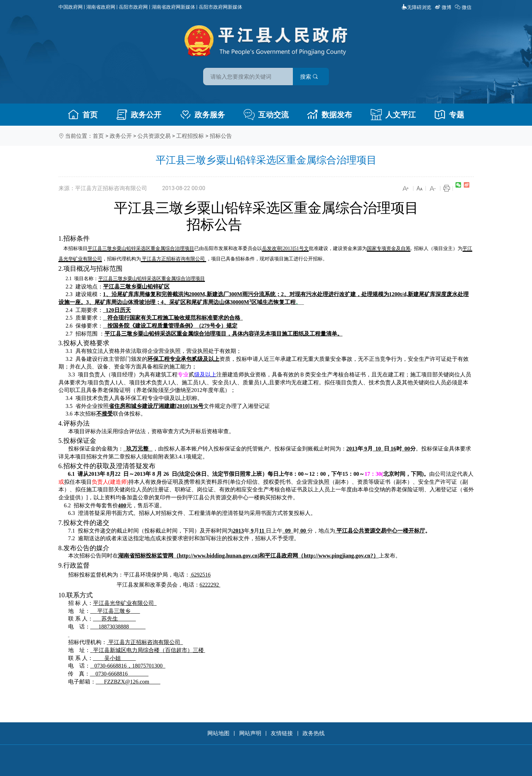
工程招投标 (190, 136)
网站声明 (250, 733)
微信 (464, 7)
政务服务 (202, 115)
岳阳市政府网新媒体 (220, 7)
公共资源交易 (154, 136)
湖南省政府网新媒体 (173, 7)
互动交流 (266, 115)
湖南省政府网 (101, 7)
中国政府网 (71, 7)
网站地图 (218, 733)
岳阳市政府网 (133, 7)
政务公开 (139, 115)
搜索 (316, 76)
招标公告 (221, 136)
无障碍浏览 (416, 7)
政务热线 (314, 733)
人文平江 (393, 115)
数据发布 (330, 115)
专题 (449, 115)
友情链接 (282, 733)
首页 (83, 115)
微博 (444, 7)
